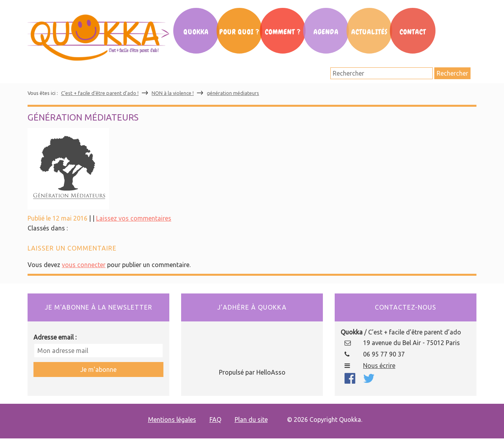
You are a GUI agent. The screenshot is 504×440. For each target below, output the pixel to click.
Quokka (196, 32)
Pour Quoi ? (239, 32)
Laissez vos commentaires (134, 218)
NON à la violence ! (173, 93)
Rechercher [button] (452, 73)
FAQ (215, 420)
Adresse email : (55, 337)
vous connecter (84, 265)
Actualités (369, 32)
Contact (413, 32)
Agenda (326, 32)
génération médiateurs (233, 93)
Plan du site (251, 420)
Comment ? (283, 32)
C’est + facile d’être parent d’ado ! (100, 93)
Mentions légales (172, 420)
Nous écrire (379, 366)
